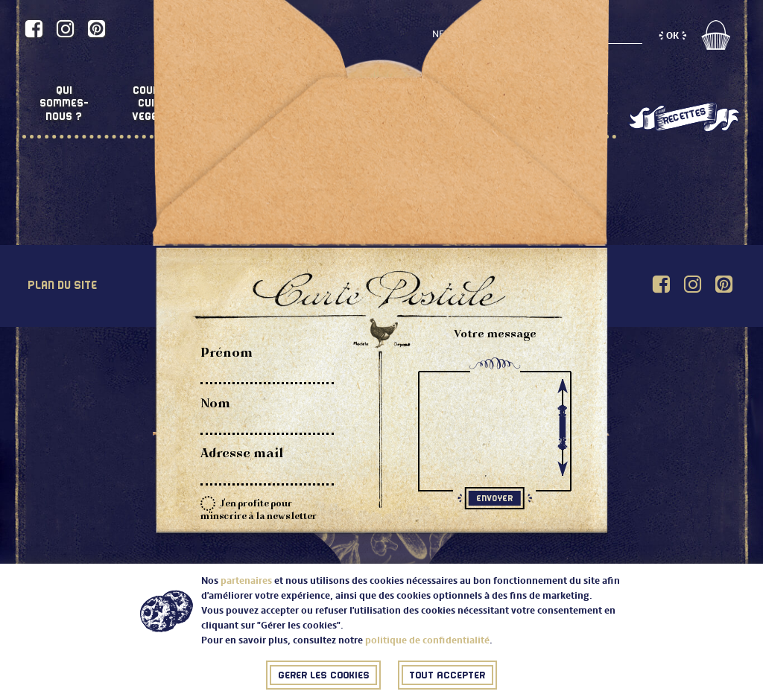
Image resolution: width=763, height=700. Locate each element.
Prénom (227, 354)
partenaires (245, 582)
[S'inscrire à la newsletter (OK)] (672, 36)
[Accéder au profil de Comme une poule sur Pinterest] (96, 29)
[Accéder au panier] (715, 47)
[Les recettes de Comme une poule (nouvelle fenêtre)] (684, 118)
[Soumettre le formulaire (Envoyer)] (495, 498)
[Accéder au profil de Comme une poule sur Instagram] (65, 29)
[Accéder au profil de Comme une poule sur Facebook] (34, 29)
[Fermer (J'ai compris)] (323, 677)
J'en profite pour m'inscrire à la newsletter (259, 509)
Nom (215, 404)
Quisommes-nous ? (64, 104)
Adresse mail (242, 454)
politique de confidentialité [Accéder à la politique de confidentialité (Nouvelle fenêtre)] (426, 642)
